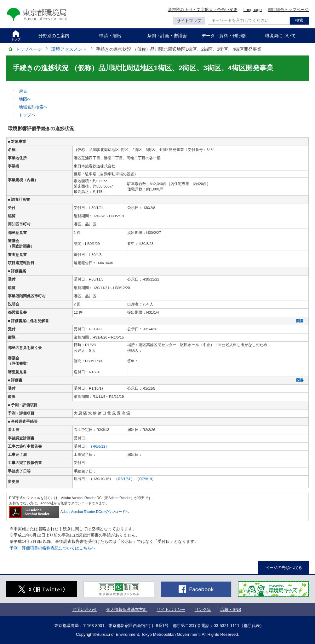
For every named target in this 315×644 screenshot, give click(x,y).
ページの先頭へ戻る (284, 568)
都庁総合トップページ (288, 10)
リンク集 (203, 609)
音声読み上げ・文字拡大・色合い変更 (203, 10)
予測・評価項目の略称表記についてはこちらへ (52, 548)
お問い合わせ (85, 609)
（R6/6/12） (99, 446)
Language (253, 10)
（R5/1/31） (125, 479)
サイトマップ (189, 21)
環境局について (280, 36)
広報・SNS (231, 609)
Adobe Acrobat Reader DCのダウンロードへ (69, 512)
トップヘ (27, 115)
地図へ (25, 99)
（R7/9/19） (146, 479)
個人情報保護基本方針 (127, 609)
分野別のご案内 (54, 36)
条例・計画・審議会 (167, 36)
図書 (300, 321)
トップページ (29, 49)
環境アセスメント (69, 49)
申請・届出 (110, 36)
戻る (23, 91)
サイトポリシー (171, 609)
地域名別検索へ (33, 107)
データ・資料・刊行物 (224, 36)
